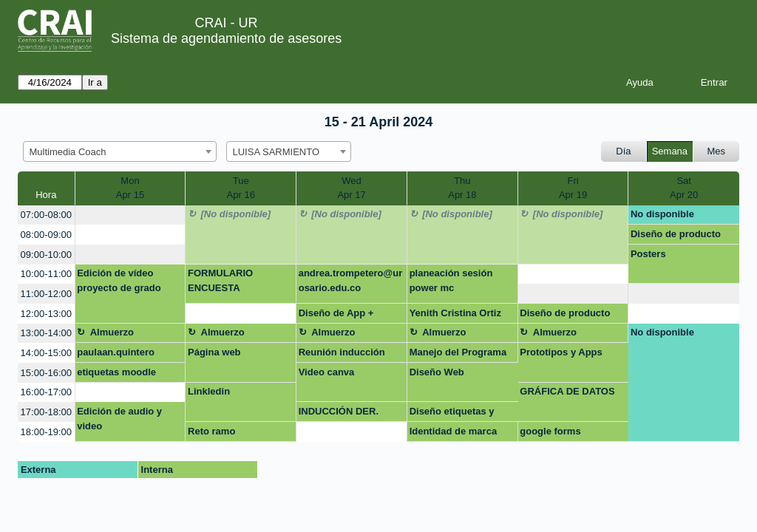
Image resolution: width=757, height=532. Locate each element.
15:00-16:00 (46, 373)
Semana (670, 151)
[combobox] (120, 151)
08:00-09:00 (46, 235)
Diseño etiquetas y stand (452, 414)
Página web (214, 352)
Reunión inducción (342, 352)
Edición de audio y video (119, 419)
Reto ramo (211, 431)
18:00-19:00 (46, 432)
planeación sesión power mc (451, 280)
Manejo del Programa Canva (458, 355)
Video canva (327, 372)
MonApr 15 (130, 188)
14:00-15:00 (46, 353)
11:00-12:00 (46, 294)
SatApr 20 (684, 188)
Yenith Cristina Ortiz (455, 313)
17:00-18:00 (46, 412)
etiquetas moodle (116, 372)
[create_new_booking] (130, 215)
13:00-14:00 (46, 333)
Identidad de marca (453, 431)
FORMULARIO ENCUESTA (220, 280)
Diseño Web (437, 372)
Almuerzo (112, 332)
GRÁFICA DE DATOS (567, 391)
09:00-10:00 (46, 255)
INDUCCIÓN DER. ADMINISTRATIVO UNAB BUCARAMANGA (340, 414)
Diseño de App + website (336, 316)
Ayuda (640, 82)
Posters (648, 254)
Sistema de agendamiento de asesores (226, 38)
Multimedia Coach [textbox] (68, 152)
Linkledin (209, 391)
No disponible (662, 214)
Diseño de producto (676, 234)
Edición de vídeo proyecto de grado (119, 280)
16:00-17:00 (46, 392)
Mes (717, 151)
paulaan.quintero (116, 352)
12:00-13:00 (46, 314)
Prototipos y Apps (561, 352)
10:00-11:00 (46, 274)
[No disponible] (236, 214)
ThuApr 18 (462, 188)
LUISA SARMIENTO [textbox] (276, 152)
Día (623, 151)
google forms (550, 431)
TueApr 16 (241, 188)
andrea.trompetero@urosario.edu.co (351, 280)
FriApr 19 (573, 188)
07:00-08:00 (46, 215)
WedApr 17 (351, 188)
